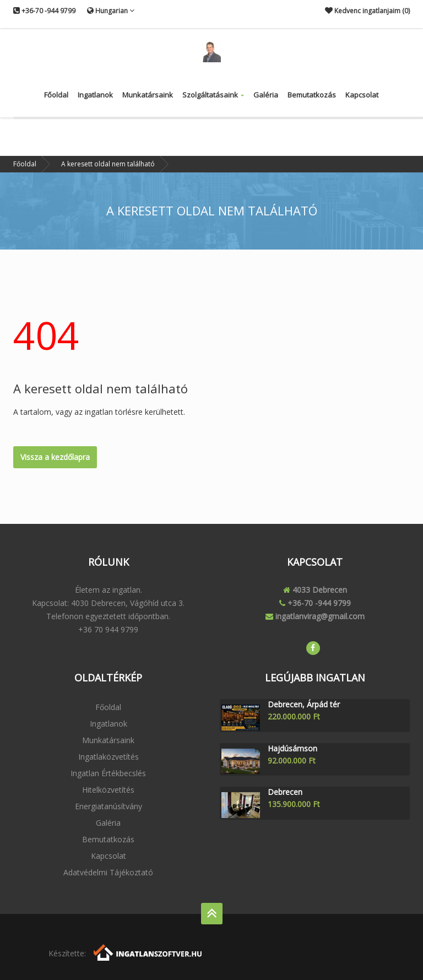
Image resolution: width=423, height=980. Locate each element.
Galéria (266, 95)
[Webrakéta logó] (148, 952)
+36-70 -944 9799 (44, 11)
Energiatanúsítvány (109, 806)
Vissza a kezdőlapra (55, 457)
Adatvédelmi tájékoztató (108, 872)
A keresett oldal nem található (108, 164)
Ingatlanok (95, 95)
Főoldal (56, 95)
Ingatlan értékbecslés (108, 773)
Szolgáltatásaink (213, 95)
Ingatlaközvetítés (109, 757)
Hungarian (111, 10)
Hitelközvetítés (108, 790)
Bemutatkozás (312, 95)
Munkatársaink (148, 95)
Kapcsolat (362, 95)
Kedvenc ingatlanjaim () (367, 11)
